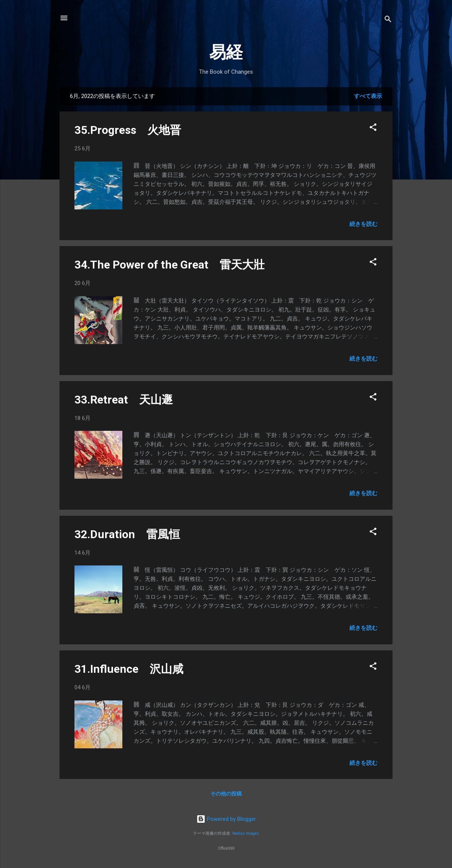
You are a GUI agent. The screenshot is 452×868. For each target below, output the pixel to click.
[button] (373, 128)
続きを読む (364, 224)
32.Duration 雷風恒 (127, 534)
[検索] (388, 20)
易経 (226, 52)
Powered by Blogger (226, 819)
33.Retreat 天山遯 (124, 400)
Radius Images (246, 833)
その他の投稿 (226, 794)
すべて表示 (368, 96)
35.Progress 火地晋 (128, 130)
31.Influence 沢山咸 (129, 669)
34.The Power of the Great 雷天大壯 (169, 265)
